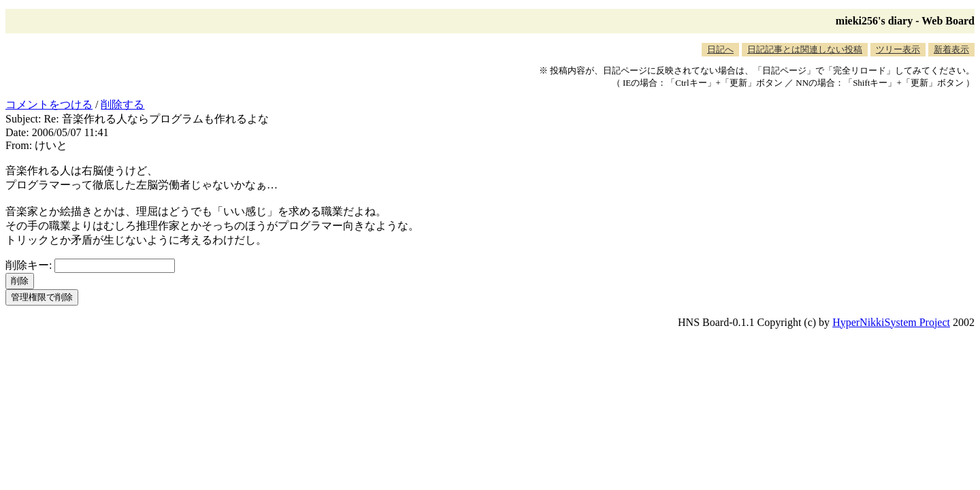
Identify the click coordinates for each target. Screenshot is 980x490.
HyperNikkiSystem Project (891, 322)
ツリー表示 (898, 49)
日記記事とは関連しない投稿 (805, 49)
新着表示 (951, 49)
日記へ (720, 49)
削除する (122, 104)
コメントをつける (49, 104)
